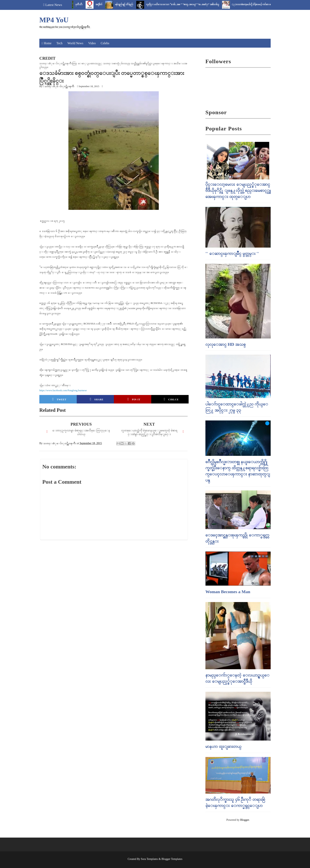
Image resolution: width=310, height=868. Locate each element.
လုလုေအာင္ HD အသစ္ (226, 344)
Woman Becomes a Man (228, 592)
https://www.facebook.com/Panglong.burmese (63, 390)
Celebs (105, 43)
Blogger (245, 820)
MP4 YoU (54, 20)
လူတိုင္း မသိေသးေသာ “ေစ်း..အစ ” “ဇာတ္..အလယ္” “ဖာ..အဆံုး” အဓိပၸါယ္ (189, 4)
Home (48, 43)
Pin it (134, 399)
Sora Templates (149, 859)
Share (97, 399)
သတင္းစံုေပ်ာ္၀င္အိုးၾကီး (59, 86)
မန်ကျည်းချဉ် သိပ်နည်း (130, 4)
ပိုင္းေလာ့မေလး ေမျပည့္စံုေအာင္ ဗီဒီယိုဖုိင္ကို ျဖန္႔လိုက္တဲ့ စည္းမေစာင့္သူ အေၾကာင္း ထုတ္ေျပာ (238, 190)
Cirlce (171, 399)
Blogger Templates (172, 859)
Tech (59, 43)
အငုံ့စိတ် (105, 4)
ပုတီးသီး (85, 4)
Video (92, 43)
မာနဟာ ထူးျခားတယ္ (223, 746)
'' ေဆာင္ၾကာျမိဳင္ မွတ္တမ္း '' (232, 253)
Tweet (60, 399)
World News (75, 43)
